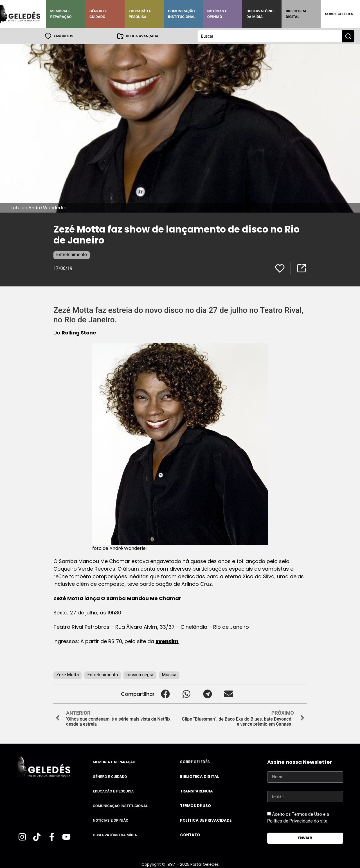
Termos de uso (195, 806)
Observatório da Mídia (260, 14)
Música (169, 674)
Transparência (196, 791)
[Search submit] (348, 36)
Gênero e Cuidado (98, 14)
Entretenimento (72, 254)
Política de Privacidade (206, 820)
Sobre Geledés (339, 14)
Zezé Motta (67, 674)
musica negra (140, 674)
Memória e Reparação (61, 14)
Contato (190, 835)
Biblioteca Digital (296, 14)
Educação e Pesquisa (140, 14)
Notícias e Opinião (217, 14)
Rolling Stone (79, 332)
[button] (165, 694)
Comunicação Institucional (182, 14)
